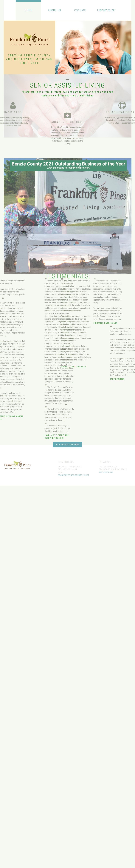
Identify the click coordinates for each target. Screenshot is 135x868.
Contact (81, 10)
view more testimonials (68, 445)
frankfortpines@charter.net (74, 480)
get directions (106, 478)
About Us (55, 10)
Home (29, 10)
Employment (107, 10)
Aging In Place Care (67, 134)
